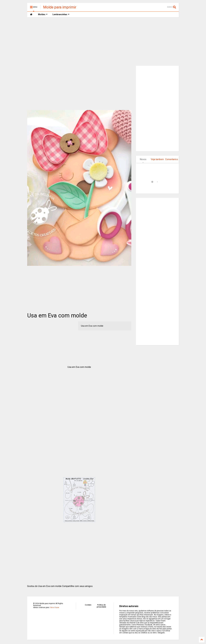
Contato (88, 605)
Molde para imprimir (60, 7)
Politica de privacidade (101, 606)
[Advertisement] (103, 42)
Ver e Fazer (55, 607)
